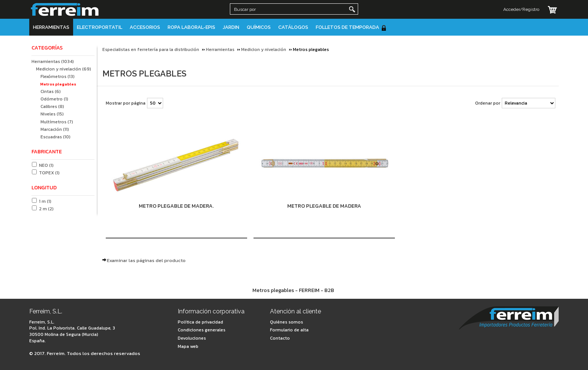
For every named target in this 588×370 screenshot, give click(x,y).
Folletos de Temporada (351, 28)
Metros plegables (58, 84)
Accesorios (145, 27)
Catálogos (293, 27)
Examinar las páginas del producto (146, 260)
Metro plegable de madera (324, 206)
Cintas (51, 91)
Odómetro (54, 99)
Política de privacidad (200, 322)
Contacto (280, 338)
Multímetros (57, 122)
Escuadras (55, 137)
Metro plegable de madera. (176, 206)
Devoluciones (192, 338)
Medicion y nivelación (64, 69)
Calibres (52, 106)
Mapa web (188, 346)
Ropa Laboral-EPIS (191, 27)
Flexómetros (58, 76)
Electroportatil (100, 27)
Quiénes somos (286, 322)
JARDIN (231, 27)
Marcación (55, 129)
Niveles (52, 114)
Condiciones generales (202, 330)
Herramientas (51, 27)
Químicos (259, 27)
